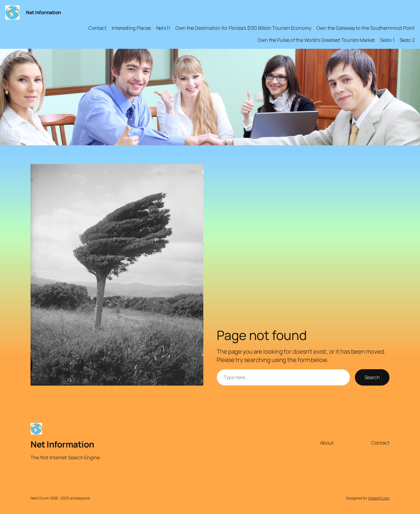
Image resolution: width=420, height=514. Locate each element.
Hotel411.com (379, 498)
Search (372, 377)
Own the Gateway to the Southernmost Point (365, 28)
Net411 (163, 28)
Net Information (44, 12)
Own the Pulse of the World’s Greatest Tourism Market (316, 40)
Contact (97, 28)
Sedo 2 (407, 40)
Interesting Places (131, 28)
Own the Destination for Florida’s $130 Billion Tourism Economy (243, 28)
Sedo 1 (387, 40)
